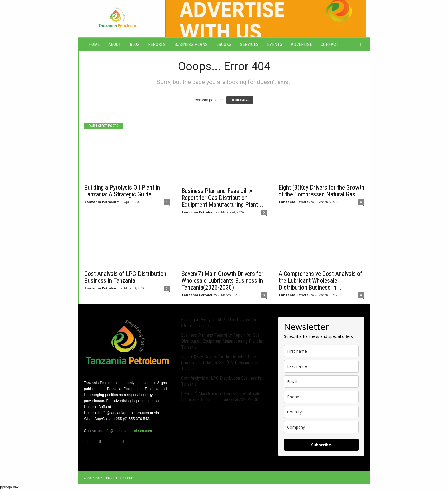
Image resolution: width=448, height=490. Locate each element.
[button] (361, 45)
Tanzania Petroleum (102, 202)
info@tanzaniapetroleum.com (128, 431)
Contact (330, 44)
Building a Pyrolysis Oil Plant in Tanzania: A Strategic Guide (122, 191)
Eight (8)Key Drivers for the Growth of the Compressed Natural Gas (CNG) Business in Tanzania (220, 363)
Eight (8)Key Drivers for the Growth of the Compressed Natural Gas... (321, 191)
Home (94, 44)
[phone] (321, 397)
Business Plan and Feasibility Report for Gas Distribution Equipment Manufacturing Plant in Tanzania (222, 341)
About (115, 44)
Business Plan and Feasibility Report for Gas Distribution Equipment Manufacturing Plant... (222, 198)
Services (249, 44)
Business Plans (191, 44)
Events (275, 44)
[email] (321, 382)
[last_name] (321, 366)
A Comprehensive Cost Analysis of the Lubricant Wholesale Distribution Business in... (320, 281)
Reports (157, 44)
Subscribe (321, 445)
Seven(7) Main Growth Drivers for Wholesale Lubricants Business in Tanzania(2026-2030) (222, 281)
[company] (321, 427)
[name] (321, 351)
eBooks (224, 44)
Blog (135, 44)
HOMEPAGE (240, 100)
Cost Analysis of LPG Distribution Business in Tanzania (125, 277)
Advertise (301, 44)
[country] (321, 412)
